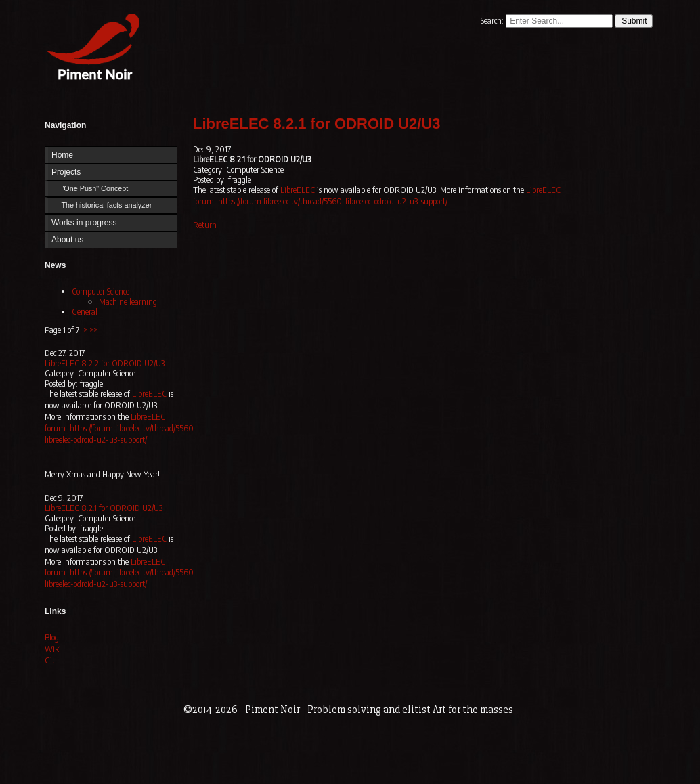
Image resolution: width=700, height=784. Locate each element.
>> (93, 330)
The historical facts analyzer (106, 205)
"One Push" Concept (94, 188)
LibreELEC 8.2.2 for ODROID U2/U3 (105, 363)
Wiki (53, 649)
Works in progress (84, 223)
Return (205, 225)
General (85, 312)
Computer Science (101, 291)
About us (67, 240)
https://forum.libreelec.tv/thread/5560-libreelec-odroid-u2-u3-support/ (121, 434)
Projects (66, 172)
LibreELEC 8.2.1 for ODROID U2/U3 (104, 508)
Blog (52, 637)
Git (50, 660)
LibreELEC (149, 394)
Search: (493, 21)
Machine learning (128, 302)
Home (90, 49)
